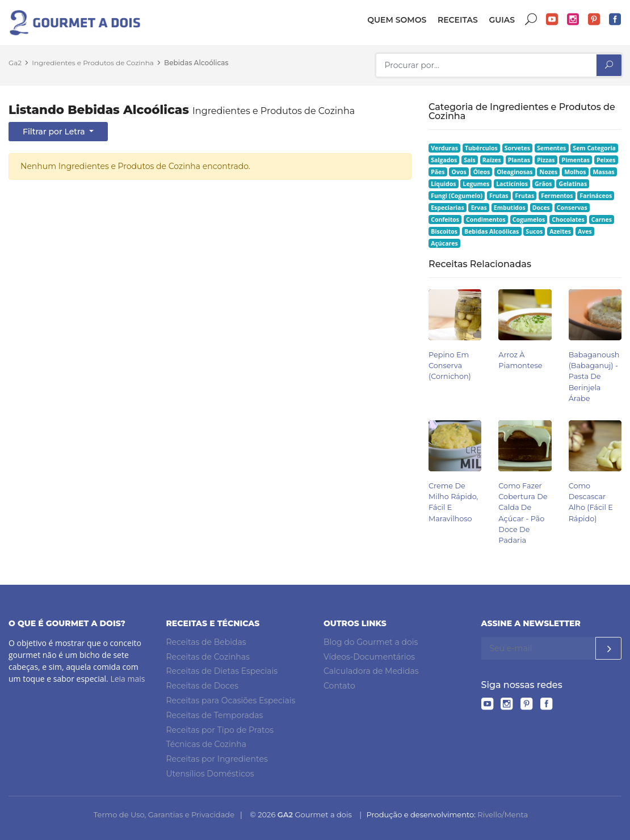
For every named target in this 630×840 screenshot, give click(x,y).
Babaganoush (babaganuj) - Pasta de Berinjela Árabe (594, 377)
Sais (470, 160)
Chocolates (568, 220)
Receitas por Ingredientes (217, 759)
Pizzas (546, 160)
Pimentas (576, 160)
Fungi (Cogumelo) (457, 196)
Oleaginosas (514, 172)
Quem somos (397, 20)
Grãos (543, 184)
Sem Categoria (594, 148)
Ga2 (15, 63)
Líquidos (443, 184)
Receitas (458, 20)
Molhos (575, 172)
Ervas (479, 208)
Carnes (602, 220)
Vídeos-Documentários (369, 657)
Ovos (459, 172)
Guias (502, 20)
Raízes (492, 160)
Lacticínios (512, 184)
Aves (585, 231)
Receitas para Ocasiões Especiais (231, 700)
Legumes (476, 184)
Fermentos (557, 196)
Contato (339, 686)
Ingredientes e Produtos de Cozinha (93, 63)
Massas (603, 172)
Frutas (499, 196)
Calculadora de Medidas (371, 671)
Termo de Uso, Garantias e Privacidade (164, 814)
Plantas (519, 160)
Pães (438, 172)
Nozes (549, 172)
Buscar (531, 20)
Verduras (444, 148)
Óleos (482, 172)
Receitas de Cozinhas (208, 657)
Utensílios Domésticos (210, 774)
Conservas (572, 208)
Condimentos (486, 220)
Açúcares (444, 243)
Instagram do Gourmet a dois (573, 20)
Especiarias (447, 208)
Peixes (606, 160)
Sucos (534, 231)
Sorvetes (517, 148)
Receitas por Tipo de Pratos (220, 730)
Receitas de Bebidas (206, 642)
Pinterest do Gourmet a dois (594, 20)
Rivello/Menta (503, 814)
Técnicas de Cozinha (206, 744)
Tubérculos (481, 148)
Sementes (551, 148)
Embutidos (510, 208)
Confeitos (445, 220)
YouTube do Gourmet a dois (552, 20)
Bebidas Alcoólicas (196, 63)
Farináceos (596, 196)
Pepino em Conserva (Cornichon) (450, 366)
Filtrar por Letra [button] (55, 132)
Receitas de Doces (203, 686)
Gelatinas (573, 184)
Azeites (560, 231)
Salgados (444, 160)
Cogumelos (529, 220)
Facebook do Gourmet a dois (615, 20)
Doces (541, 208)
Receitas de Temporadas (215, 715)
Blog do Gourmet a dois (371, 642)
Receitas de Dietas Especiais (222, 671)
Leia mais (127, 679)
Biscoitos (444, 231)
